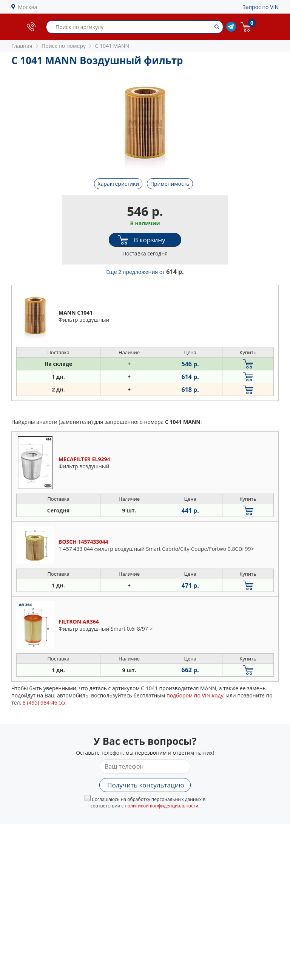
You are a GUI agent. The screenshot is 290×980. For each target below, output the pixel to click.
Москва (28, 7)
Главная (22, 46)
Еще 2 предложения (145, 272)
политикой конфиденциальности (161, 806)
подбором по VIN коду (195, 695)
